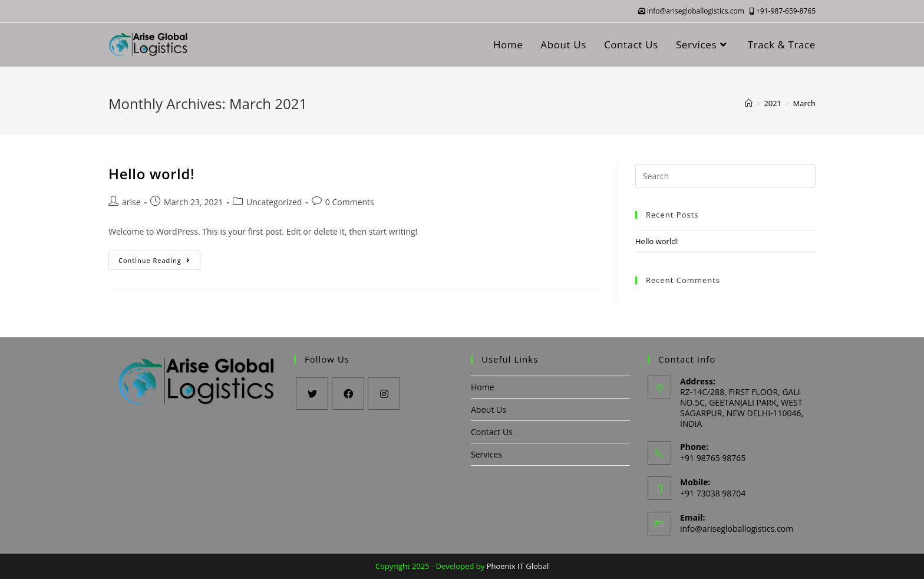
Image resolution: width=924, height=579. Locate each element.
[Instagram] (384, 394)
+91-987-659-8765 (783, 11)
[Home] (749, 103)
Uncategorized (274, 202)
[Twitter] (312, 394)
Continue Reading (159, 262)
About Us (489, 409)
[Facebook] (348, 394)
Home (483, 387)
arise (131, 202)
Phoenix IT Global (518, 566)
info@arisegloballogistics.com (692, 11)
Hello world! (151, 174)
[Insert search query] (725, 176)
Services (486, 454)
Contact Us (492, 432)
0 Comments (350, 202)
